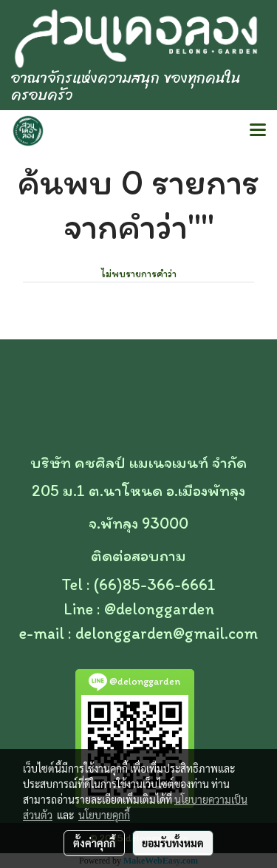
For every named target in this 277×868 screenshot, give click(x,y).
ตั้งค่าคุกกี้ (94, 843)
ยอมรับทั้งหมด (173, 843)
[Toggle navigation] (258, 131)
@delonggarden (159, 609)
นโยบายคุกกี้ (104, 815)
